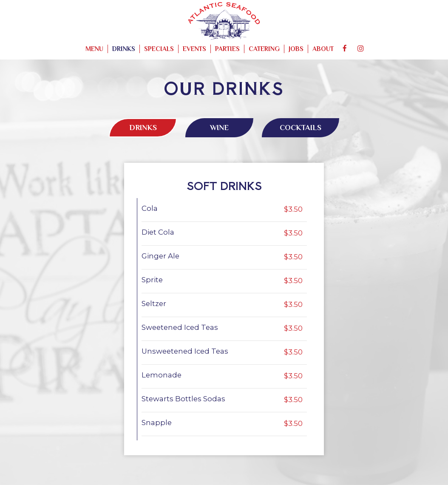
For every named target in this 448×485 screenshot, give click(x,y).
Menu (94, 49)
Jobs (296, 49)
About (323, 49)
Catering (264, 49)
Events (194, 49)
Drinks (124, 49)
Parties (227, 49)
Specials (159, 49)
